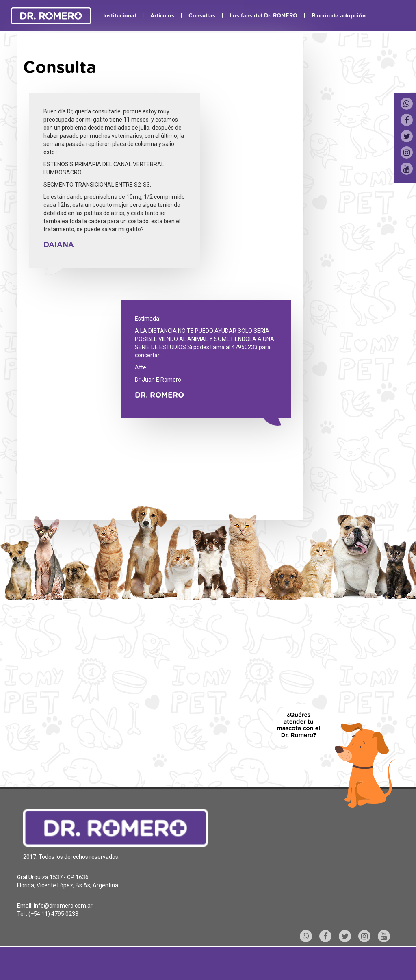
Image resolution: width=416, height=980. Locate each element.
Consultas (202, 16)
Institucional (120, 16)
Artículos (162, 16)
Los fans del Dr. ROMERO (263, 16)
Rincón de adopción (339, 16)
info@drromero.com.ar (63, 906)
